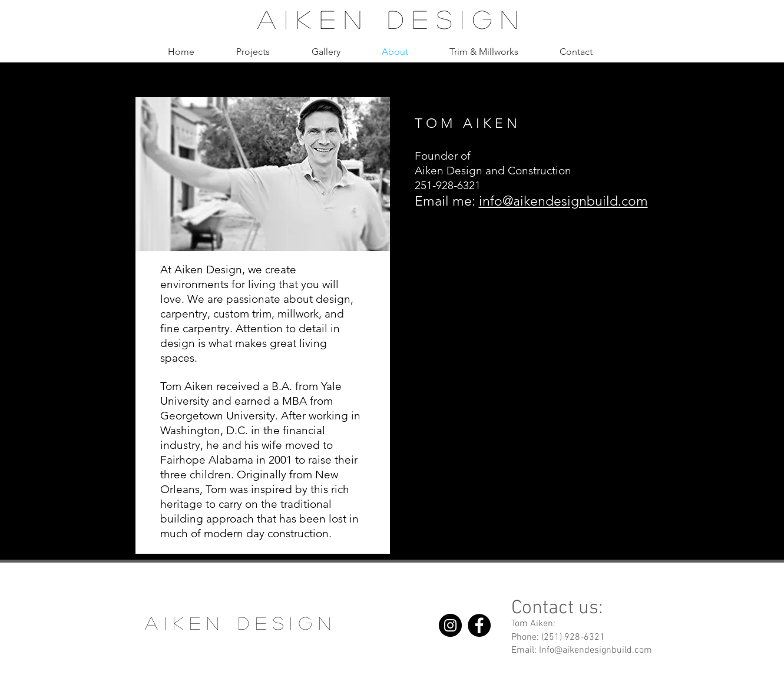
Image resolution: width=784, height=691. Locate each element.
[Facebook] (479, 625)
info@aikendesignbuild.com (563, 201)
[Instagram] (450, 625)
